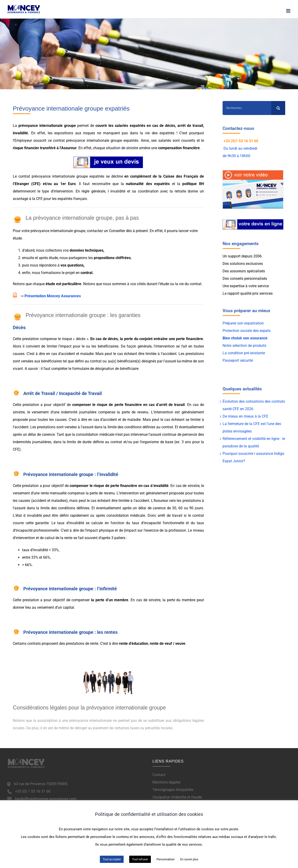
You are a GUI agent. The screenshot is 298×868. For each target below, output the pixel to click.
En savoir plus (189, 859)
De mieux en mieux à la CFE (245, 416)
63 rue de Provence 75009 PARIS (41, 784)
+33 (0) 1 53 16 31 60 (33, 791)
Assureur (69, 148)
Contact (159, 775)
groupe (70, 126)
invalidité (20, 133)
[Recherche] (278, 108)
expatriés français (72, 199)
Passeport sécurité (238, 360)
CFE (36, 184)
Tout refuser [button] (140, 859)
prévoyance (27, 126)
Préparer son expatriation (243, 323)
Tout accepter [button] (112, 859)
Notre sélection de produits (244, 346)
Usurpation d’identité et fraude (177, 797)
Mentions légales (166, 782)
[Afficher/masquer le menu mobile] (289, 11)
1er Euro (68, 184)
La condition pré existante (244, 353)
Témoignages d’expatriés (173, 790)
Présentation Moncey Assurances (53, 296)
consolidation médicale (126, 515)
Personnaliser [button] (166, 859)
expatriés (137, 126)
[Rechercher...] (247, 108)
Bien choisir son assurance (245, 338)
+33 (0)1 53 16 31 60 (241, 141)
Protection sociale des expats (247, 331)
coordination (148, 191)
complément (141, 176)
